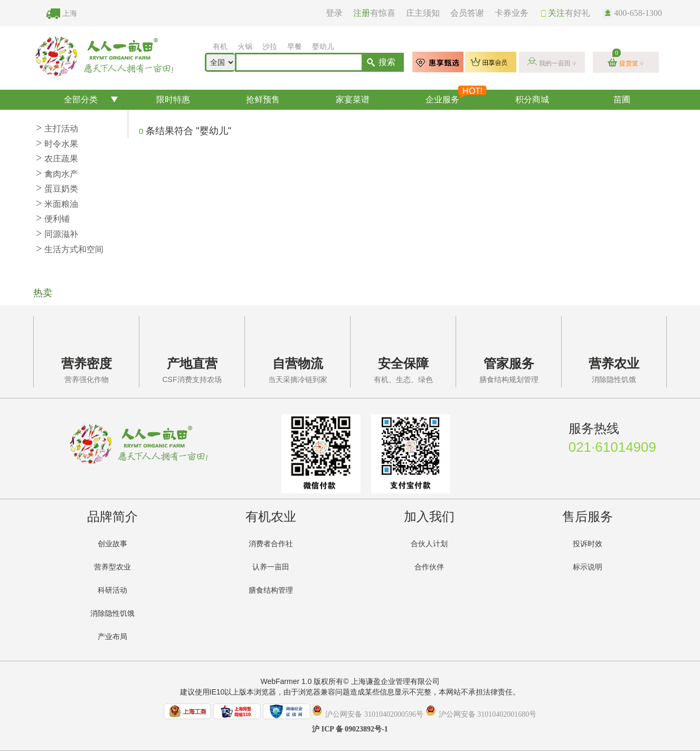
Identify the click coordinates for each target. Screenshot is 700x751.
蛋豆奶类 (57, 189)
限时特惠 (173, 99)
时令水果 (57, 144)
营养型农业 (112, 567)
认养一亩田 (271, 567)
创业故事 (112, 544)
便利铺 (53, 219)
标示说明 (588, 567)
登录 (334, 13)
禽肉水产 (57, 174)
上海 (70, 13)
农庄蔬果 (57, 159)
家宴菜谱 (353, 99)
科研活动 (112, 590)
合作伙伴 (429, 567)
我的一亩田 (555, 63)
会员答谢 (467, 13)
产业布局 (112, 637)
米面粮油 (57, 204)
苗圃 (622, 99)
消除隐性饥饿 (112, 614)
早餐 (295, 47)
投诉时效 (588, 544)
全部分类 (81, 99)
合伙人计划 (429, 544)
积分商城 (532, 99)
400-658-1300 (632, 13)
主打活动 (57, 129)
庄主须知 (423, 13)
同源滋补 (57, 234)
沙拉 (270, 47)
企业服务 (456, 97)
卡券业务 (512, 13)
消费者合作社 (271, 544)
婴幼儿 (323, 47)
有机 (220, 47)
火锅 (245, 47)
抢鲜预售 (263, 99)
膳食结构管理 (271, 590)
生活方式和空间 (70, 249)
